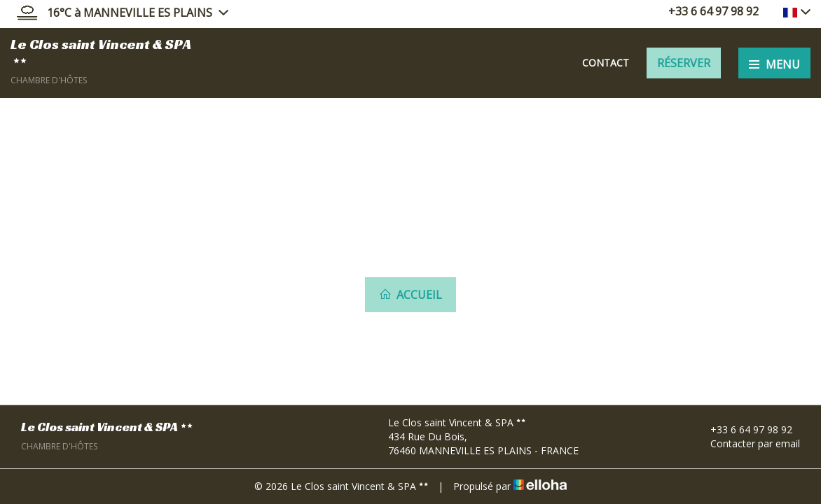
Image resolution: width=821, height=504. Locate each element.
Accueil (410, 295)
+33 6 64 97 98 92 (743, 429)
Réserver (684, 63)
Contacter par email (747, 443)
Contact (606, 63)
